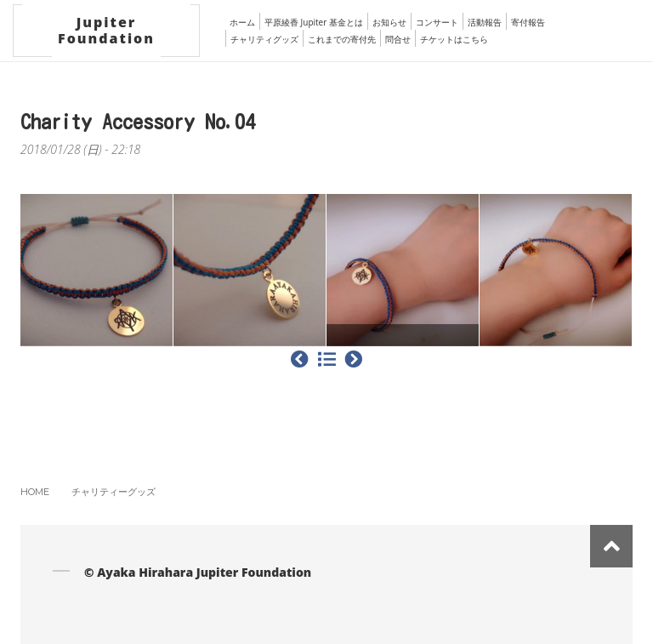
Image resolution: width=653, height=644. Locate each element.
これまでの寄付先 (342, 39)
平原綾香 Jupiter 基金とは (314, 22)
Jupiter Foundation (106, 30)
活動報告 (485, 22)
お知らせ (389, 22)
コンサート (437, 22)
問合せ (398, 39)
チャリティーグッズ (114, 492)
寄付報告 (528, 22)
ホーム (242, 22)
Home (35, 492)
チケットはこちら (454, 39)
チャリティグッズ (264, 39)
